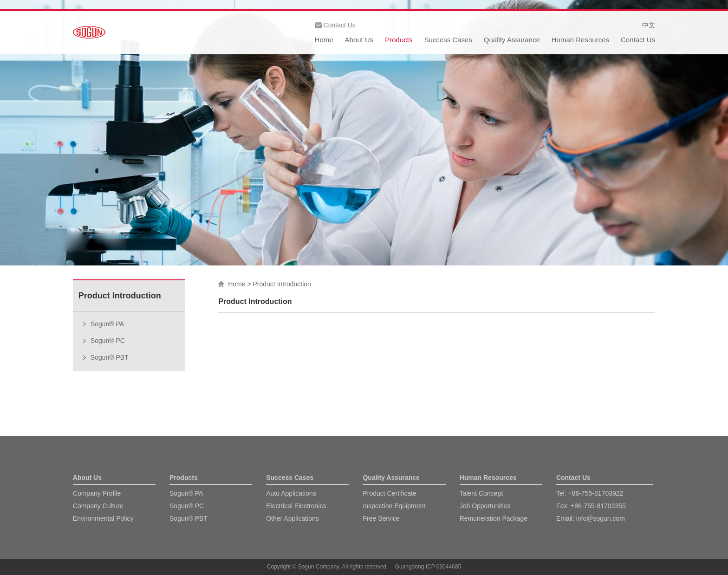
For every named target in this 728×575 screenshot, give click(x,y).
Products (399, 40)
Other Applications (292, 518)
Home (324, 40)
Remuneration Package (494, 518)
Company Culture (98, 506)
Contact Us (340, 25)
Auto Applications (291, 493)
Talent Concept (481, 493)
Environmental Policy (103, 518)
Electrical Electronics (296, 506)
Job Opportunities (485, 506)
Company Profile (97, 493)
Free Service (381, 518)
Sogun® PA (107, 324)
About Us (359, 40)
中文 (649, 25)
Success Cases (448, 40)
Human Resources (580, 40)
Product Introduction (282, 284)
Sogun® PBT (110, 357)
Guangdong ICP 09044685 (428, 567)
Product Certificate (389, 493)
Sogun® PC (108, 341)
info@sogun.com (601, 518)
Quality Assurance (512, 40)
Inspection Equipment (394, 506)
